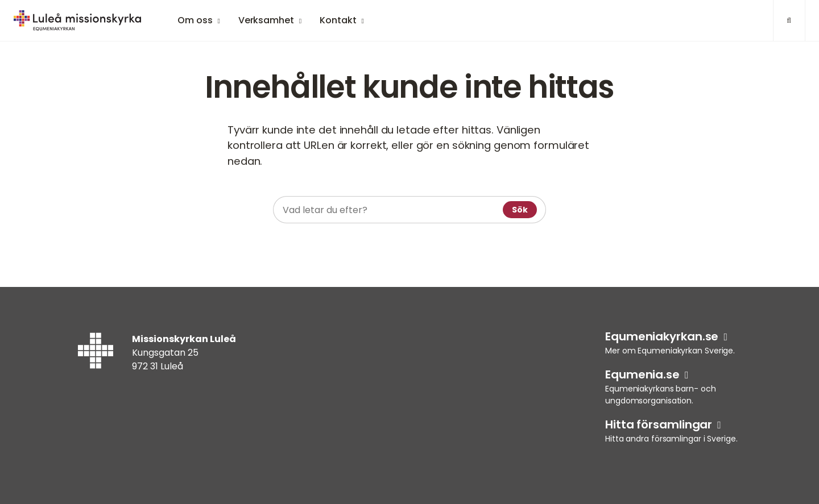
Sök (520, 210)
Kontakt (338, 20)
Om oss (195, 20)
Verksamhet (266, 20)
